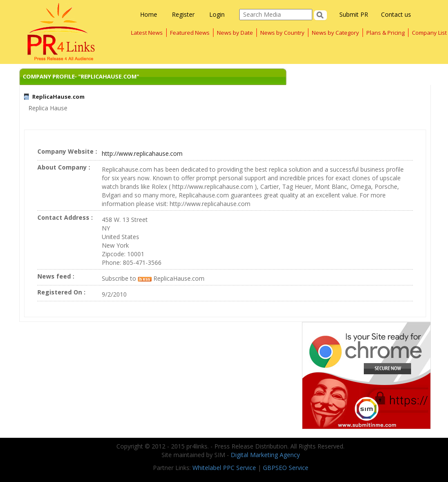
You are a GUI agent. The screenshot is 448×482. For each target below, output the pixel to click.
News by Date (235, 33)
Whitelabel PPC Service (224, 468)
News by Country (282, 33)
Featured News (190, 33)
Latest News (147, 33)
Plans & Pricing (386, 33)
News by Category (335, 33)
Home (149, 14)
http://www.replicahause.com (142, 153)
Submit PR (354, 14)
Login (217, 14)
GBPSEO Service (286, 468)
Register (183, 14)
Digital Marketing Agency (265, 455)
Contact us (396, 14)
